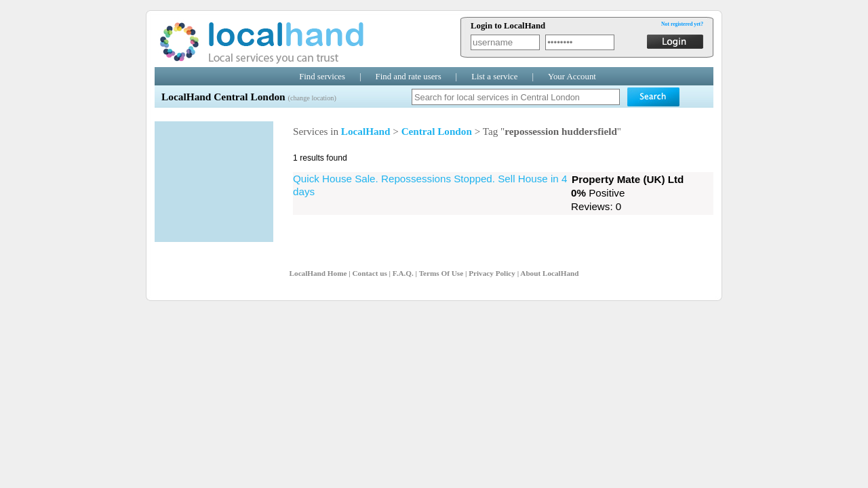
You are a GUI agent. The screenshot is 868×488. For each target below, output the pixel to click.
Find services (322, 77)
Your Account (572, 77)
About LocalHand (549, 273)
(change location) (312, 98)
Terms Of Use (441, 273)
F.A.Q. (403, 273)
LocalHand (366, 131)
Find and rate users (409, 77)
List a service (494, 77)
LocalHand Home (318, 273)
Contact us (369, 273)
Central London (437, 131)
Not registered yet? (682, 24)
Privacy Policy (492, 273)
